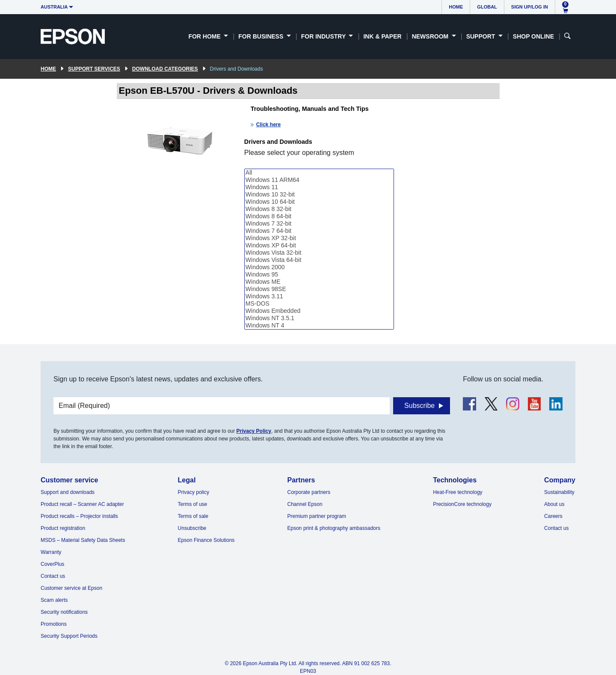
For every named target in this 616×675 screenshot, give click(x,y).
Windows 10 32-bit (319, 195)
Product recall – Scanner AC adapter (82, 504)
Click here (268, 125)
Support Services (94, 69)
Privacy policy (194, 492)
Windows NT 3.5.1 (319, 318)
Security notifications (64, 612)
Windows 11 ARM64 (319, 180)
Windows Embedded (319, 311)
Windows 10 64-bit (319, 202)
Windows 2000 (319, 267)
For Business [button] (262, 36)
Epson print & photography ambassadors (334, 528)
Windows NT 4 (319, 326)
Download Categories (165, 69)
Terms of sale (193, 516)
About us (554, 504)
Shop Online (533, 36)
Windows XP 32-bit (319, 238)
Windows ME (319, 282)
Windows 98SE (319, 289)
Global (487, 7)
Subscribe (419, 406)
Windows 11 (319, 187)
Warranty (51, 552)
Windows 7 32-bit (319, 224)
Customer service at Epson (71, 588)
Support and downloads (68, 492)
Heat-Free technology (458, 492)
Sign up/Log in (530, 7)
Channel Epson (305, 504)
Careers (553, 516)
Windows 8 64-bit (319, 216)
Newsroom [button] (431, 36)
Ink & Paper (382, 36)
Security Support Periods (69, 636)
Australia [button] (54, 7)
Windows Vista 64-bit (319, 260)
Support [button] (482, 36)
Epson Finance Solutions (206, 540)
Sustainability (559, 492)
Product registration (63, 528)
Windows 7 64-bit (319, 231)
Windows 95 (319, 275)
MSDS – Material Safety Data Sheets (83, 540)
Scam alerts (54, 600)
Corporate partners (309, 492)
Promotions (54, 624)
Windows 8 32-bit (319, 209)
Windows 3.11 (319, 296)
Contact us (53, 576)
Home (456, 7)
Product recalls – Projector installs (79, 516)
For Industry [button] (324, 36)
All (319, 173)
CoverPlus (52, 564)
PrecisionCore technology (462, 504)
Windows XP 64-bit (319, 245)
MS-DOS (319, 304)
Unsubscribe (192, 528)
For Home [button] (205, 36)
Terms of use (193, 504)
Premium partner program (317, 516)
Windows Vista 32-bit (319, 253)
